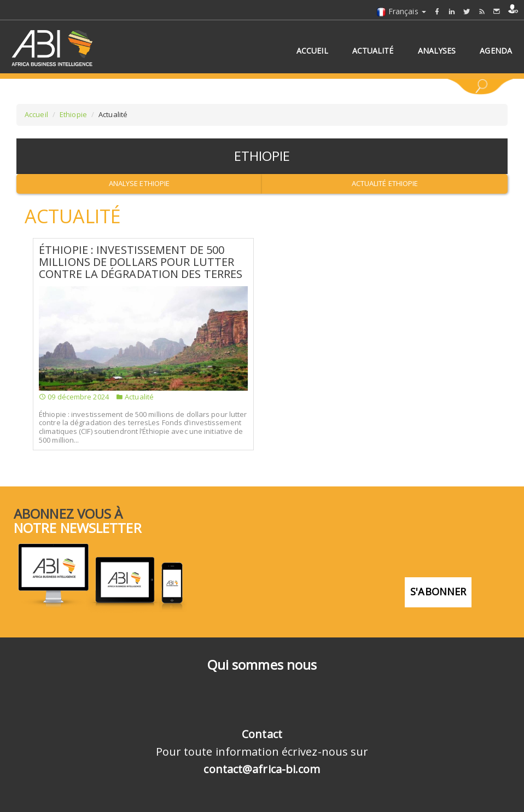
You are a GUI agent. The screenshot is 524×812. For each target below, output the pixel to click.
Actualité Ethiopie (385, 183)
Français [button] (401, 11)
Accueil (36, 114)
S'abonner (438, 591)
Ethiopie (73, 114)
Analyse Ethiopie (139, 183)
